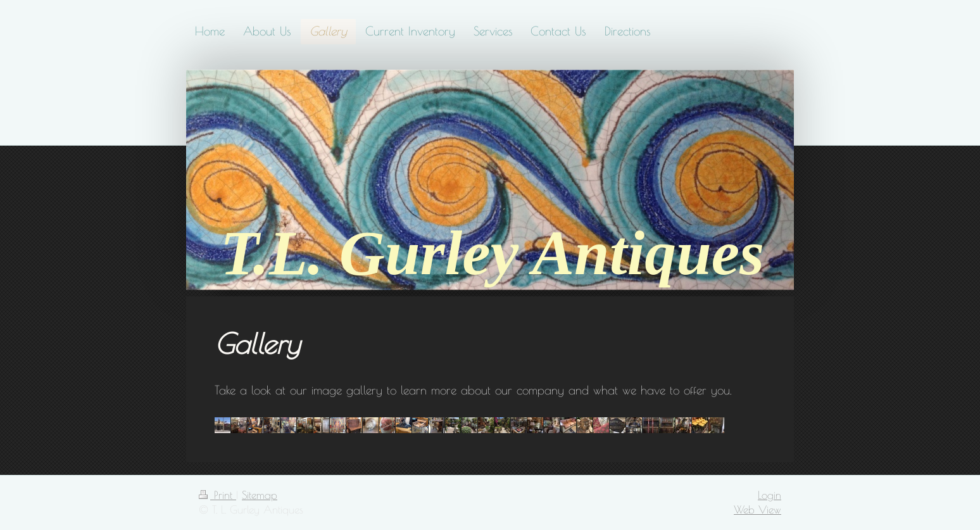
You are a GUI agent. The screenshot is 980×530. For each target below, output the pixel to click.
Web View (757, 509)
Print (217, 495)
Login (770, 495)
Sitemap (260, 495)
